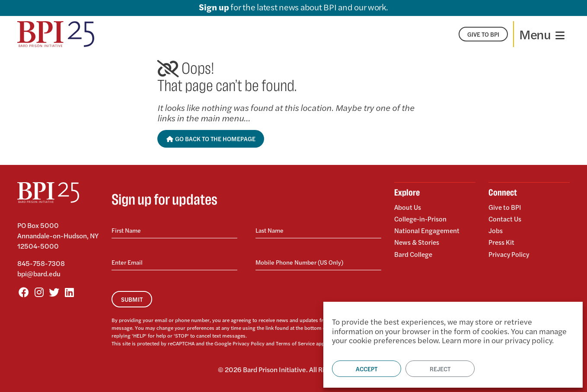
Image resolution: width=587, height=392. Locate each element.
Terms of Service (295, 343)
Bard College (414, 251)
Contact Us (505, 218)
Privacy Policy (249, 343)
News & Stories (417, 241)
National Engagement (427, 229)
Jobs (496, 229)
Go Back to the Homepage (211, 139)
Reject (440, 369)
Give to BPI (505, 208)
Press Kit (502, 241)
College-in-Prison (421, 218)
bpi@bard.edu (39, 273)
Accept (367, 369)
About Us (408, 208)
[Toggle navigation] (542, 34)
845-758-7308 (41, 263)
